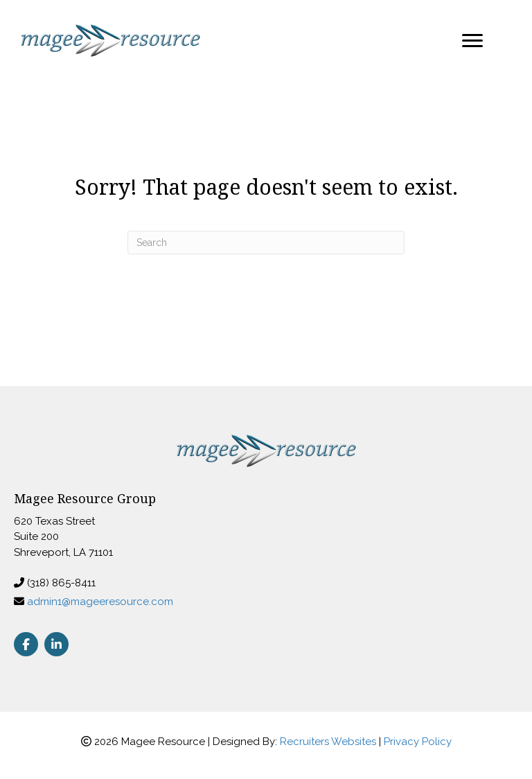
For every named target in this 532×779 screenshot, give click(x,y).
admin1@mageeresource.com (100, 602)
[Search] (266, 243)
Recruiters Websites (328, 742)
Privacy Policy (418, 742)
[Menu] (472, 41)
